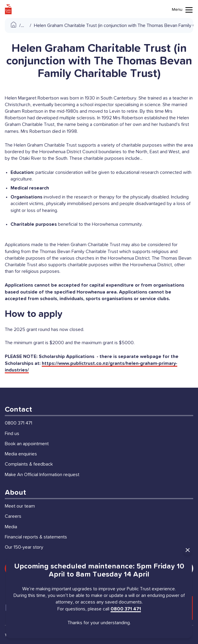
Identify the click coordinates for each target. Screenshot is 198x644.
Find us (12, 434)
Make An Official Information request (42, 475)
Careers (13, 516)
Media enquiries (21, 454)
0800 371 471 (18, 423)
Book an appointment (27, 444)
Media (11, 527)
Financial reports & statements (36, 537)
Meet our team (20, 506)
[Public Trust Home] (8, 9)
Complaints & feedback (29, 464)
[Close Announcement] (187, 550)
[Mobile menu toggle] (183, 10)
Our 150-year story (24, 547)
